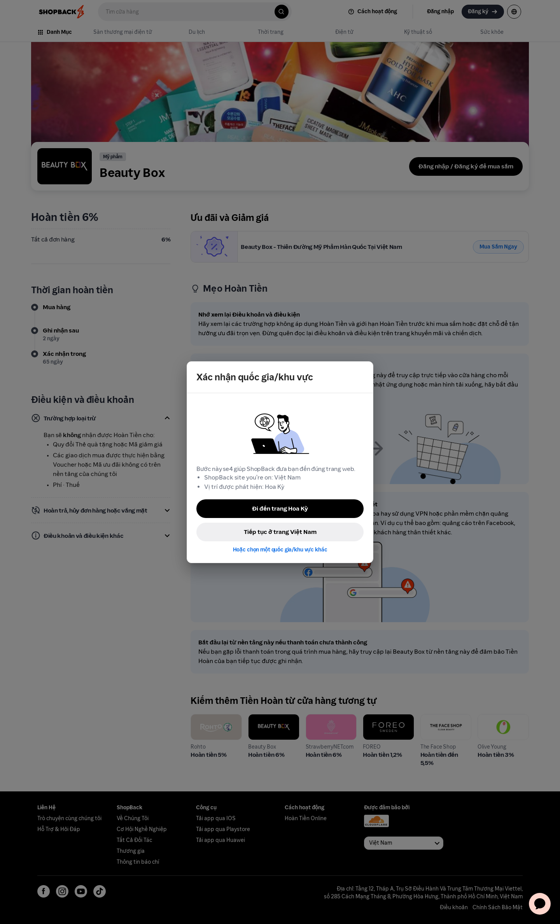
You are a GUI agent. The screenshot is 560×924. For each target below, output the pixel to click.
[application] (540, 904)
